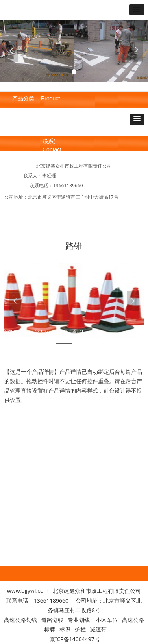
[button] (137, 10)
